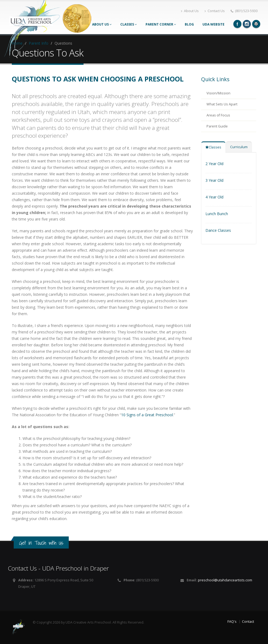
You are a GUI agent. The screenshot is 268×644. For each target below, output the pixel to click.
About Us (190, 11)
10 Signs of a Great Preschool (147, 415)
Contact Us (215, 11)
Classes (129, 24)
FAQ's (232, 622)
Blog (189, 24)
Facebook (237, 24)
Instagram (247, 24)
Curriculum (239, 147)
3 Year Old (214, 180)
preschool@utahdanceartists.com (225, 580)
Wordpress (256, 24)
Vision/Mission (218, 93)
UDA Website (213, 24)
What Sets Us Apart (222, 104)
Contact (248, 622)
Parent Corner (161, 24)
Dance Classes (218, 230)
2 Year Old (214, 164)
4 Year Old (214, 197)
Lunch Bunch (217, 214)
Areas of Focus (218, 115)
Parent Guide (217, 126)
